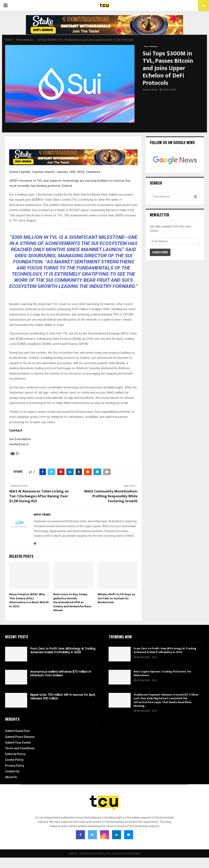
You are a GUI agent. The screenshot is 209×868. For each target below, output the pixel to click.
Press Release (151, 46)
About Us (11, 777)
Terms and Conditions (20, 748)
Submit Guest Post (17, 731)
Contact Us (12, 771)
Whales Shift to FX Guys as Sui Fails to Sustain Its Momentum (116, 598)
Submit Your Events (18, 743)
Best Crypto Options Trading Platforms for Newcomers (162, 673)
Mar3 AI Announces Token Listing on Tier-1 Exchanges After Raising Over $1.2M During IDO (39, 496)
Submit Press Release (20, 737)
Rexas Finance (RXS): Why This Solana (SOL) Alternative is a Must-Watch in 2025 (29, 600)
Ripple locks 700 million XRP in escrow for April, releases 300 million (63, 697)
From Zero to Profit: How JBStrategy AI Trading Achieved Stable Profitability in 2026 (63, 650)
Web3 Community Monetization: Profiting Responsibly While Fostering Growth (111, 496)
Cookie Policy (14, 760)
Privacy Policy (15, 766)
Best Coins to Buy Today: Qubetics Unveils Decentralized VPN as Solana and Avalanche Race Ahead (72, 602)
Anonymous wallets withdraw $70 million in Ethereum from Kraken (61, 673)
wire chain (152, 90)
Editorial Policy (15, 754)
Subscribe (160, 252)
